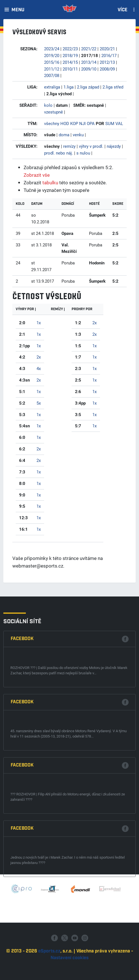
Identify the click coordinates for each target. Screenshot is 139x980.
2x (39, 357)
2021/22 (89, 49)
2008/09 (107, 69)
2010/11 (70, 69)
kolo (48, 105)
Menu (18, 10)
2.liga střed (113, 87)
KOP (74, 123)
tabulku (50, 182)
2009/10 (89, 69)
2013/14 (89, 62)
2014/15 (70, 62)
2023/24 (52, 49)
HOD (65, 123)
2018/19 (70, 55)
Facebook (22, 773)
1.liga (69, 87)
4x (39, 368)
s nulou (83, 153)
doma (64, 135)
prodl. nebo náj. (59, 153)
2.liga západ (88, 87)
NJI (82, 123)
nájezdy (114, 146)
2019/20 (52, 55)
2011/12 (52, 69)
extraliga (52, 87)
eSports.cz (49, 975)
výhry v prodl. (91, 146)
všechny (52, 123)
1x (39, 323)
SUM (110, 123)
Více (123, 10)
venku (78, 135)
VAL (119, 123)
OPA (91, 123)
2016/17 (109, 55)
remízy (69, 146)
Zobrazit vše (37, 175)
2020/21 (107, 49)
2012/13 (107, 62)
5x (39, 403)
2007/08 (52, 75)
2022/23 (70, 49)
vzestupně (53, 112)
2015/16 (52, 62)
